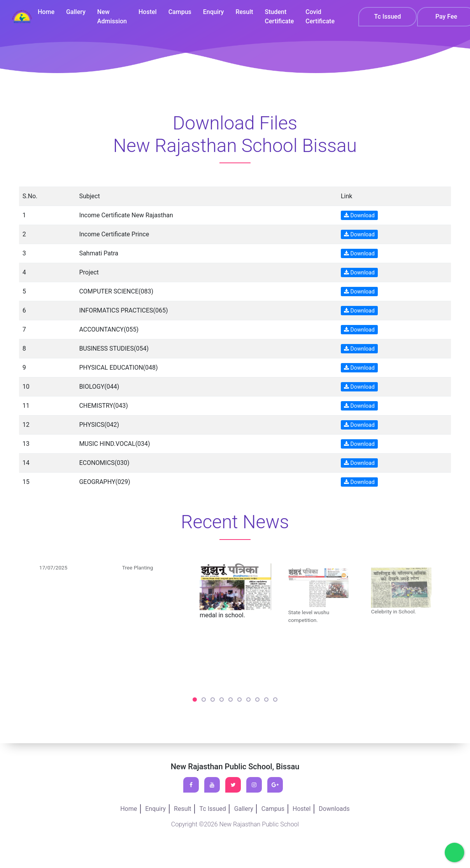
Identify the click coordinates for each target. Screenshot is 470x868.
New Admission (114, 17)
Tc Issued (388, 17)
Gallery (79, 12)
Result (245, 12)
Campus (182, 12)
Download (359, 215)
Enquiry (215, 12)
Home (49, 12)
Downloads (334, 809)
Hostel (150, 12)
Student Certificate (280, 17)
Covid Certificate (320, 17)
